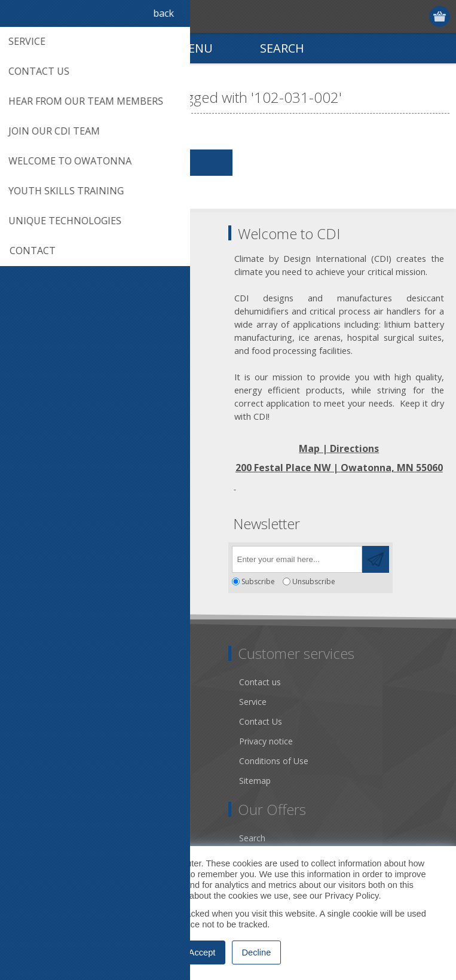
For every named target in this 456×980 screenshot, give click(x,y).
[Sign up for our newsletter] (297, 559)
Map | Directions (339, 448)
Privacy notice (266, 741)
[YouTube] (88, 556)
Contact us (260, 682)
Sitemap (255, 781)
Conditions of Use (274, 761)
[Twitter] (55, 556)
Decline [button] (257, 952)
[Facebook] (22, 556)
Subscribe (258, 581)
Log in (417, 16)
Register (394, 16)
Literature (36, 761)
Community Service (54, 721)
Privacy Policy (351, 896)
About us (34, 702)
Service (253, 702)
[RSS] (121, 556)
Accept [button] (202, 952)
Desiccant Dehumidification (70, 741)
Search (252, 838)
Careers (32, 781)
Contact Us (261, 721)
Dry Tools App (45, 682)
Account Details (47, 838)
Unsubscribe (314, 581)
